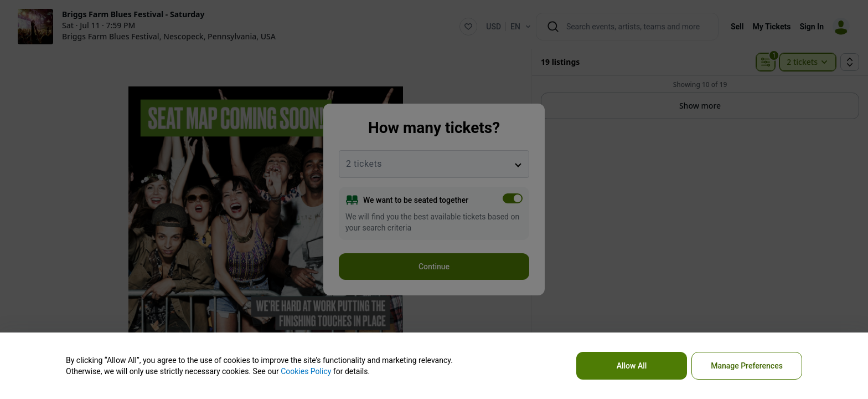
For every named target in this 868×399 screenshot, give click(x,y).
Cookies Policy (306, 371)
